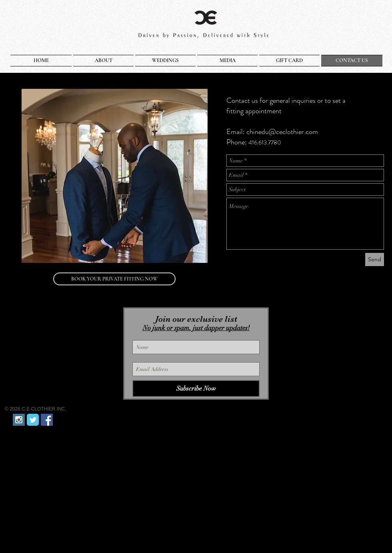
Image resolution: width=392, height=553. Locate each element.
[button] (103, 61)
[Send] (375, 259)
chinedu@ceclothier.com (282, 132)
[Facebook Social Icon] (47, 420)
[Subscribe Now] (196, 389)
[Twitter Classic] (33, 420)
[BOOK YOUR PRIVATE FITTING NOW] (114, 279)
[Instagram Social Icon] (19, 420)
